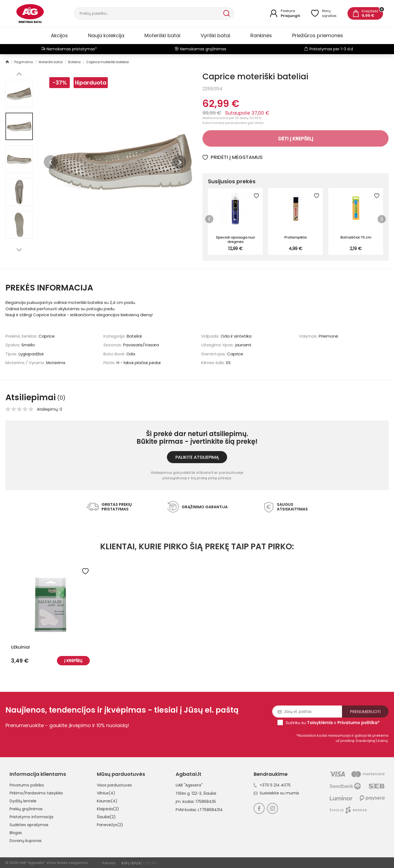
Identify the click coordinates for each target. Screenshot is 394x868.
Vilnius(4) (106, 793)
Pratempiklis (296, 237)
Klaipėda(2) (108, 809)
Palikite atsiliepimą (197, 457)
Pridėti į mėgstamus (233, 157)
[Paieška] (148, 13)
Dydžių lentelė (23, 801)
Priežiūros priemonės (318, 35)
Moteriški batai (162, 35)
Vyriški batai (215, 35)
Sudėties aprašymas (29, 825)
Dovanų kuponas (26, 841)
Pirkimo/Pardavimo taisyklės (36, 793)
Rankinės (261, 35)
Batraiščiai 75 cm (356, 237)
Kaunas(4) (107, 801)
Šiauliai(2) (106, 817)
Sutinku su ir (333, 723)
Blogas (16, 833)
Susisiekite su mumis (276, 793)
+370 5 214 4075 (272, 785)
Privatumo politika (27, 785)
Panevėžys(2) (110, 825)
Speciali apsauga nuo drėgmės (235, 239)
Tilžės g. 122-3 (189, 793)
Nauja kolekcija (106, 35)
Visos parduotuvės (114, 785)
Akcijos (59, 35)
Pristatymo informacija (31, 817)
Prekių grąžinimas (26, 809)
